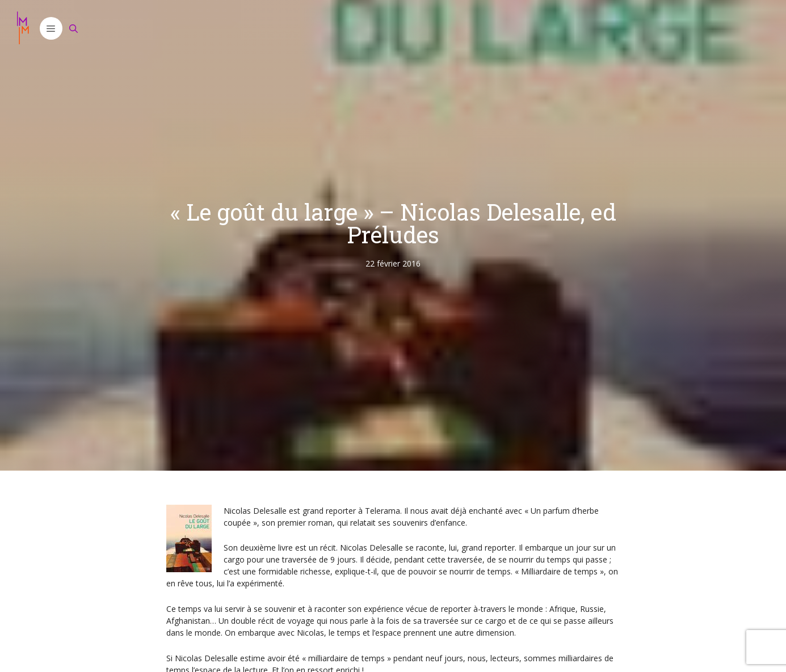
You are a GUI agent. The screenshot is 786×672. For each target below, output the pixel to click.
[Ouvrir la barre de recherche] (74, 28)
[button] (51, 28)
